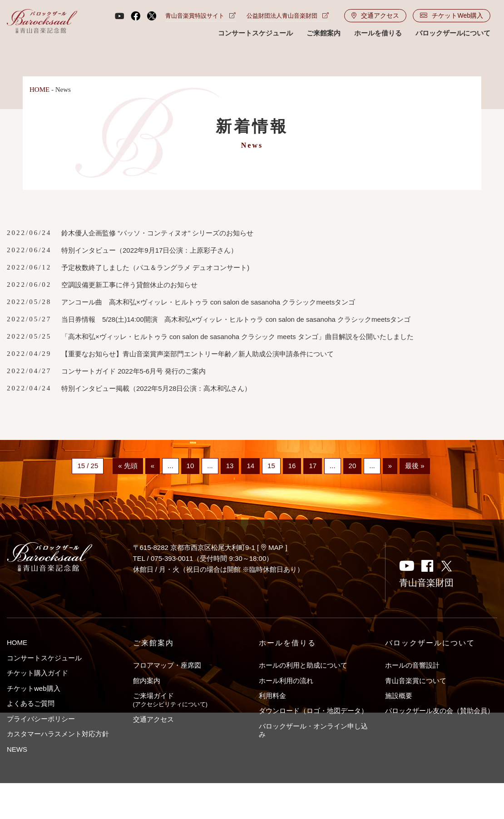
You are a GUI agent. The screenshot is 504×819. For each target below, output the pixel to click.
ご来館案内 (324, 33)
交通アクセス (375, 15)
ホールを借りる (378, 33)
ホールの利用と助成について (303, 665)
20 (353, 466)
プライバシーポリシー (41, 719)
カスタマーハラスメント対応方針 (58, 734)
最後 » (415, 466)
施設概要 (399, 696)
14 (250, 466)
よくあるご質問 (31, 703)
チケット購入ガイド (37, 673)
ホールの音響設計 (412, 665)
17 (313, 466)
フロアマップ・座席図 (167, 665)
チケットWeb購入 (452, 15)
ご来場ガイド (170, 700)
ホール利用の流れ (286, 681)
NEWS (17, 749)
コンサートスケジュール (255, 33)
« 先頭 (128, 466)
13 (230, 466)
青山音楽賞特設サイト (200, 16)
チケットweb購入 (34, 688)
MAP (272, 547)
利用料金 (272, 696)
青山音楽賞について (416, 681)
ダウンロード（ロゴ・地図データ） (313, 711)
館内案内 (147, 681)
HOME (40, 90)
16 (292, 466)
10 (190, 466)
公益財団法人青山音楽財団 (288, 16)
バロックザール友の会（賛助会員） (440, 711)
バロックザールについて (453, 33)
